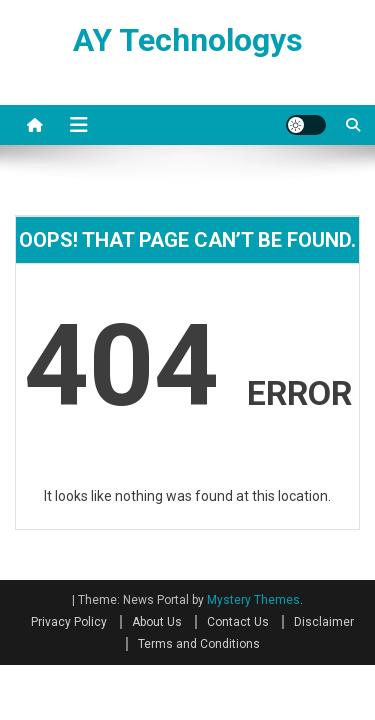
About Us (157, 622)
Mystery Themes (253, 600)
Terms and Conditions (199, 644)
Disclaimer (324, 622)
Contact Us (238, 622)
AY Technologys (188, 40)
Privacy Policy (69, 622)
